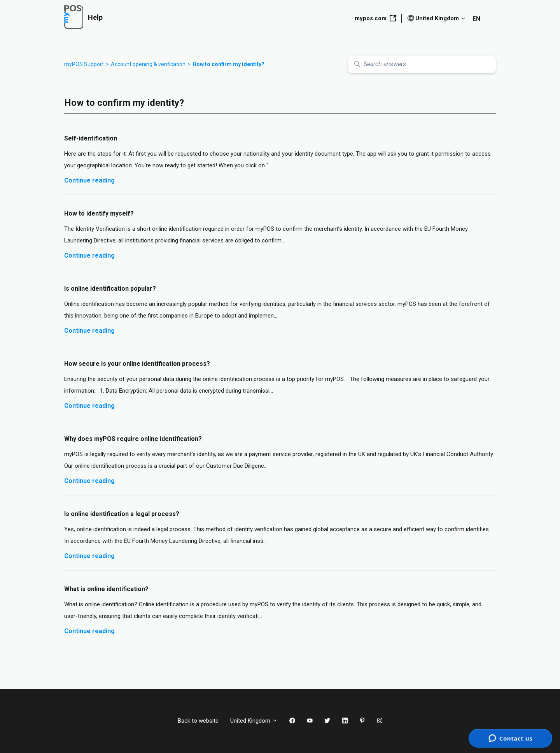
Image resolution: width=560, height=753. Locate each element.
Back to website (198, 721)
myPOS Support (84, 64)
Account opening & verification (148, 64)
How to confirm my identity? (228, 64)
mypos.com (375, 18)
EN (476, 19)
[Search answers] (422, 64)
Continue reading (89, 180)
